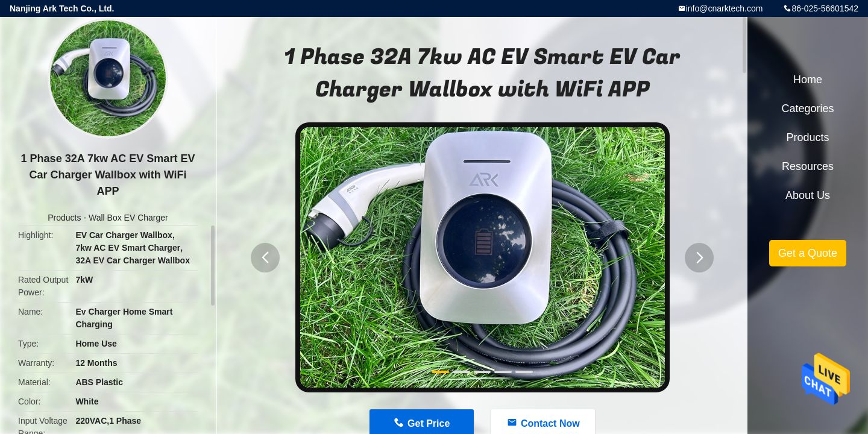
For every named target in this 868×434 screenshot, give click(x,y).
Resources (808, 166)
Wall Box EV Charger (128, 218)
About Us (808, 195)
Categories (807, 108)
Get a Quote (808, 253)
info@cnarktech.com (725, 8)
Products (64, 218)
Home (808, 80)
